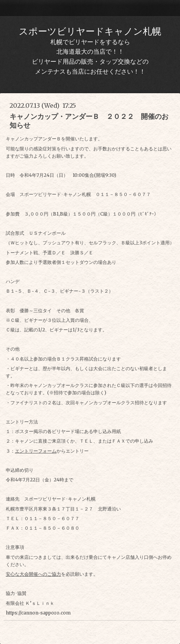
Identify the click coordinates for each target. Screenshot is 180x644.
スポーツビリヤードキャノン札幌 (90, 31)
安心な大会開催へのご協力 (33, 574)
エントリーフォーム (36, 451)
